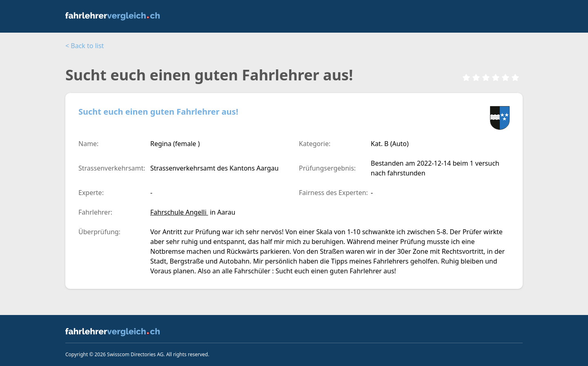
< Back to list (85, 46)
